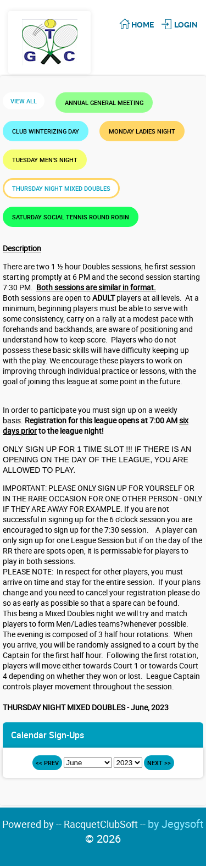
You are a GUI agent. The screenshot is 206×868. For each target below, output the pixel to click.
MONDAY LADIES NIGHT (142, 131)
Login (186, 25)
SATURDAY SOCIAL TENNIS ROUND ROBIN (71, 217)
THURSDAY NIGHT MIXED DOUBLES (61, 188)
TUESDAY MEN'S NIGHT (45, 160)
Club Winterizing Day (46, 131)
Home (143, 25)
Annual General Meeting (104, 103)
